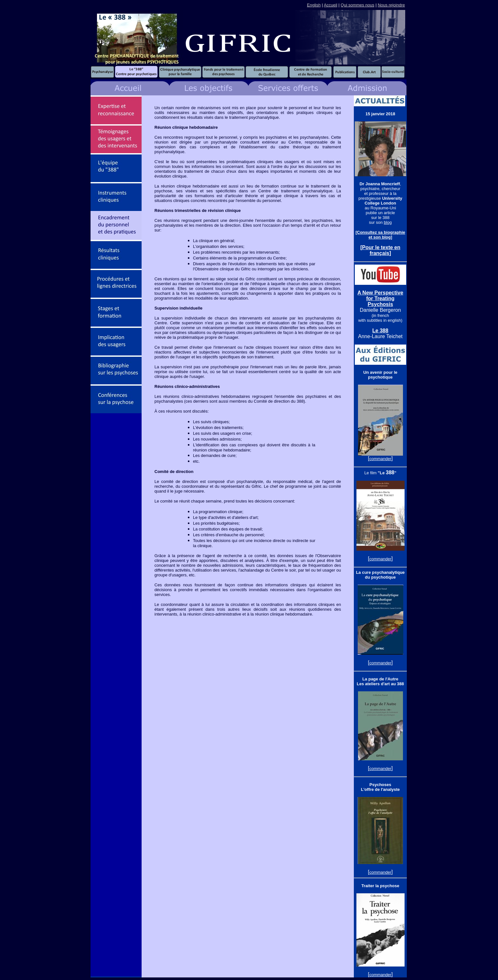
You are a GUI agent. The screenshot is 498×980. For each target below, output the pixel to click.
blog (388, 222)
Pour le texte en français (381, 250)
